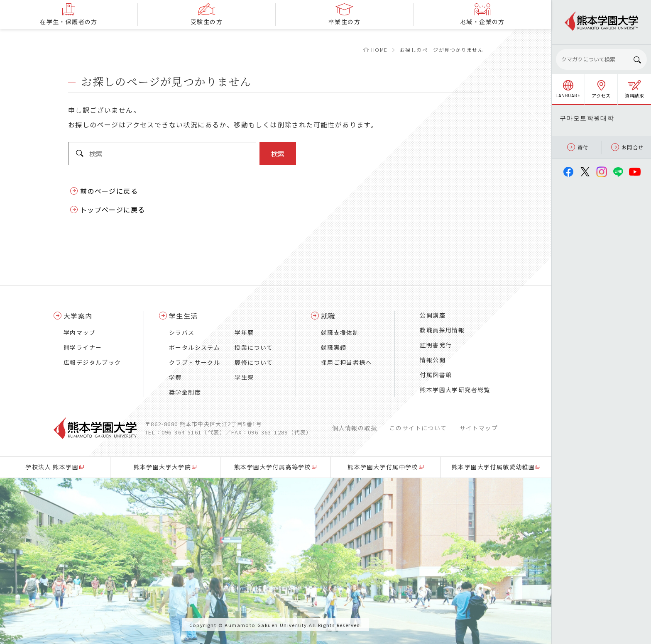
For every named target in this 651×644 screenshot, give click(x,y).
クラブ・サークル (195, 362)
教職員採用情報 (442, 330)
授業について (254, 347)
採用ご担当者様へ (346, 362)
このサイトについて (418, 428)
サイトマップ (479, 428)
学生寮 (244, 377)
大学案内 (78, 316)
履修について (254, 362)
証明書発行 (436, 345)
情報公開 (433, 360)
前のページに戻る (109, 191)
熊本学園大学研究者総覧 (455, 390)
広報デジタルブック (92, 362)
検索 (278, 154)
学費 (175, 377)
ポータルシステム (195, 347)
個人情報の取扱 (355, 428)
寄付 (578, 147)
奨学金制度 (185, 392)
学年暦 (244, 332)
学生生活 (184, 316)
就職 (328, 316)
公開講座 (433, 315)
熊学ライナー (83, 347)
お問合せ (628, 147)
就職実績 (334, 347)
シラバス (182, 332)
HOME (379, 50)
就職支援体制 (340, 332)
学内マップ (80, 332)
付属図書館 (436, 375)
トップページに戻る (113, 210)
